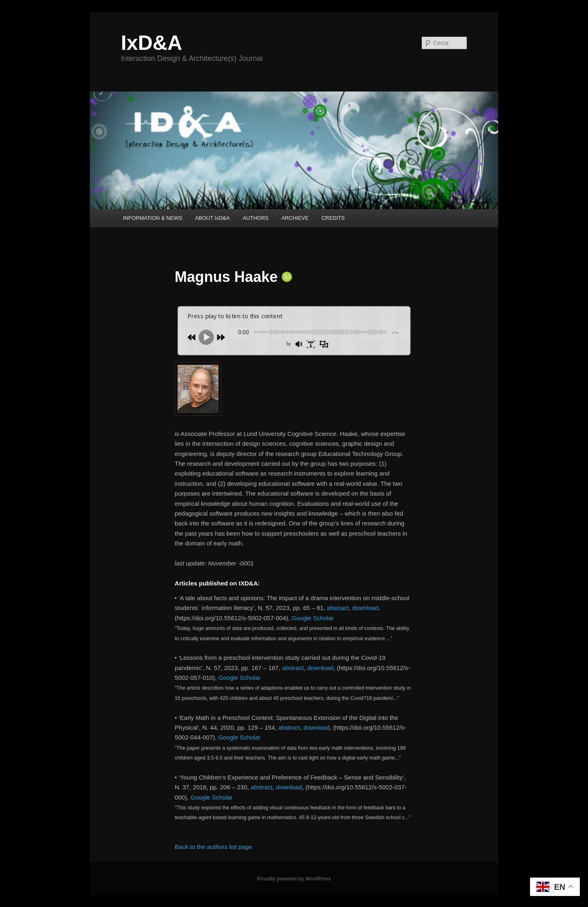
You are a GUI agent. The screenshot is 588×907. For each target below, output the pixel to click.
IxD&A (151, 43)
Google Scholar (313, 618)
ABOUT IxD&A (213, 218)
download (365, 608)
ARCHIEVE (295, 218)
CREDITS (333, 218)
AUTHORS (256, 218)
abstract (338, 608)
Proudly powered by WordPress (294, 879)
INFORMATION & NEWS (153, 218)
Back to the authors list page (213, 847)
